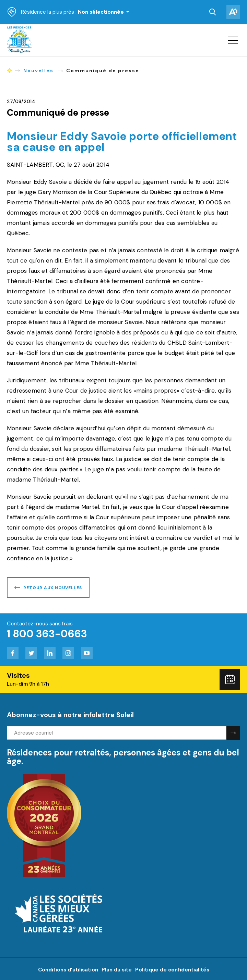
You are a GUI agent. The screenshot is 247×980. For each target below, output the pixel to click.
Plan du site (117, 970)
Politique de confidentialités (172, 970)
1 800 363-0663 (47, 634)
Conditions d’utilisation (68, 970)
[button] (233, 40)
